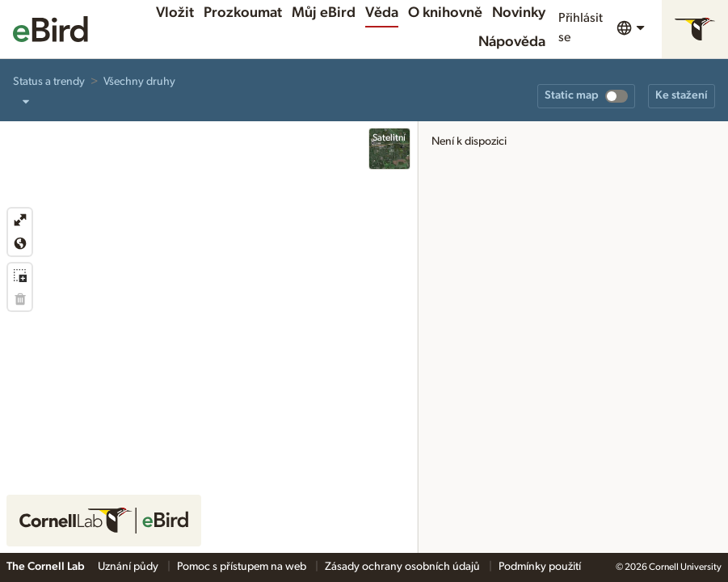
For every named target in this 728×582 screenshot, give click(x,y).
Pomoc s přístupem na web (243, 567)
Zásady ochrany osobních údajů (404, 567)
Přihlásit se (581, 27)
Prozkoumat (243, 13)
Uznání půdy (129, 567)
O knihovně (445, 13)
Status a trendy (49, 82)
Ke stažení (682, 95)
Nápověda (512, 42)
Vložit (175, 13)
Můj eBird (324, 13)
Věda (382, 13)
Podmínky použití (540, 567)
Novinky (519, 13)
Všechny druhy (139, 82)
